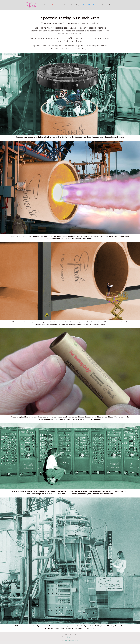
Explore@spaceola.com (72, 640)
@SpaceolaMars (73, 637)
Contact (111, 5)
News (54, 5)
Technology (75, 5)
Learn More (64, 5)
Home (47, 5)
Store (103, 5)
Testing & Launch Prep (90, 5)
